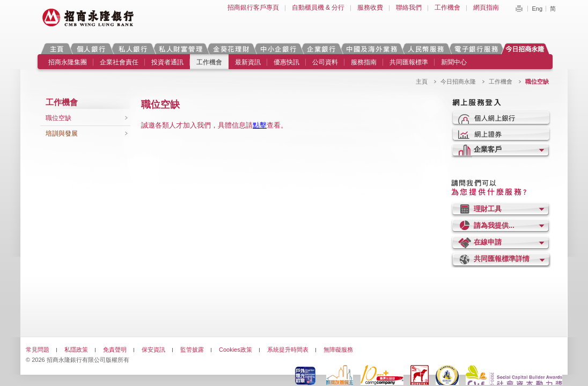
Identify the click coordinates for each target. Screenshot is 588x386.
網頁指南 (486, 8)
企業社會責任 (119, 62)
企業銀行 (321, 49)
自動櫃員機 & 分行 (318, 8)
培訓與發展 (62, 133)
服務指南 (364, 62)
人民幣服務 (425, 49)
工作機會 (447, 8)
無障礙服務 (338, 350)
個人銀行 (91, 49)
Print (519, 9)
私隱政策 (76, 350)
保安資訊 (153, 350)
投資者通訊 (167, 62)
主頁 (57, 49)
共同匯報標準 (409, 62)
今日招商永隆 (527, 49)
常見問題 (38, 350)
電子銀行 (476, 49)
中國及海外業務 (371, 49)
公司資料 (325, 62)
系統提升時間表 (288, 350)
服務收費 (370, 8)
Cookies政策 (236, 350)
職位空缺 (58, 118)
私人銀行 (133, 49)
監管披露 (192, 350)
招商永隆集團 (68, 62)
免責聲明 (115, 350)
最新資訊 (248, 62)
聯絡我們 (409, 8)
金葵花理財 (231, 49)
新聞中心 (454, 62)
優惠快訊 (286, 62)
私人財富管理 (180, 49)
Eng (537, 9)
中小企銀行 (278, 49)
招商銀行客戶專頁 (253, 8)
